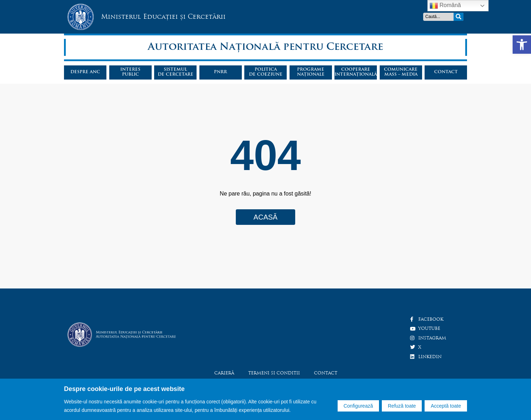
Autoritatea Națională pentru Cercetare (265, 47)
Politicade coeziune (266, 72)
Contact (446, 72)
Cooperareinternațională (356, 72)
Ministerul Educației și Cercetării (163, 16)
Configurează (358, 406)
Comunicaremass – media (401, 72)
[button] (522, 45)
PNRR (220, 72)
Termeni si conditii (274, 373)
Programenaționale (311, 72)
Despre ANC (85, 72)
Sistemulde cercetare (176, 72)
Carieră (224, 373)
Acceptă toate (446, 406)
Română (445, 6)
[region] (265, 399)
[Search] (459, 17)
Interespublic (130, 72)
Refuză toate (402, 406)
